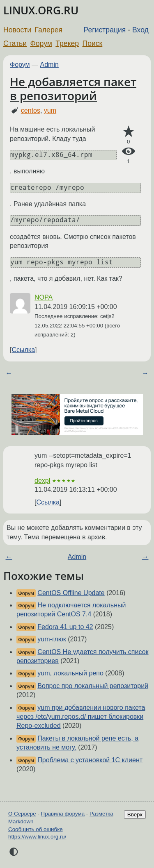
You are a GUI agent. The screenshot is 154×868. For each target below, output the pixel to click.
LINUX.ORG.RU (41, 10)
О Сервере (22, 814)
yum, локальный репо (70, 673)
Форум (41, 43)
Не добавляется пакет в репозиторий (73, 89)
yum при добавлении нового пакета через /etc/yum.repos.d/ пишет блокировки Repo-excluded (81, 717)
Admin (49, 65)
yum (50, 110)
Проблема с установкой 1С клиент (90, 760)
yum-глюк (52, 639)
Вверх (135, 815)
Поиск (93, 43)
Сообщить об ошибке (36, 829)
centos (31, 110)
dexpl (42, 481)
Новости (17, 30)
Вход (140, 30)
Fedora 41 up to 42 (65, 627)
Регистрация (105, 30)
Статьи (15, 43)
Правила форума (63, 814)
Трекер (67, 43)
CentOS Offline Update (71, 593)
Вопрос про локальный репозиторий (93, 686)
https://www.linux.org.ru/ (37, 837)
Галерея (49, 30)
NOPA (44, 297)
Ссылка (23, 350)
